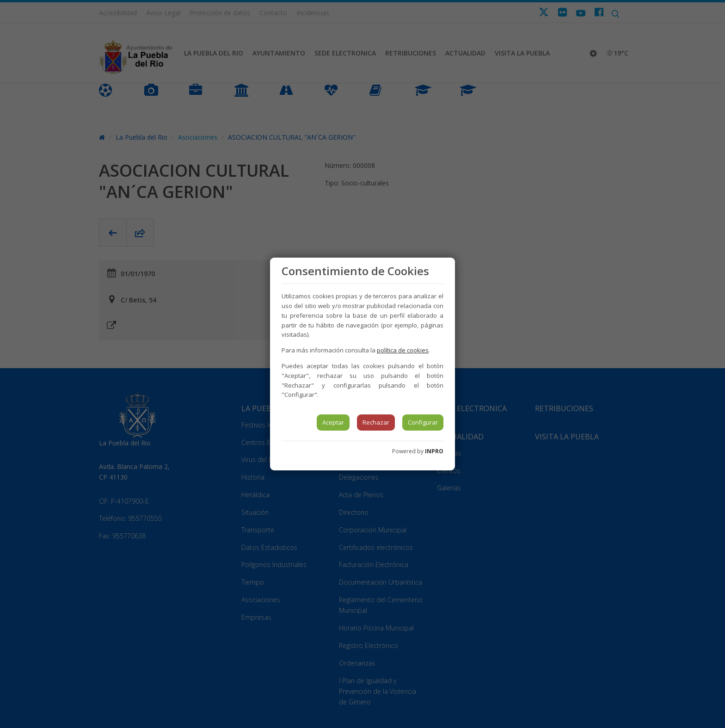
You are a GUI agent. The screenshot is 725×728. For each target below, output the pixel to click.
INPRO (434, 451)
